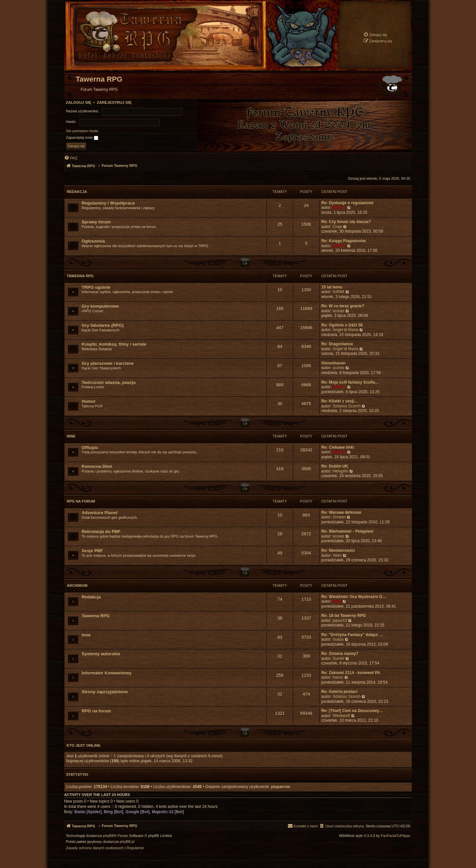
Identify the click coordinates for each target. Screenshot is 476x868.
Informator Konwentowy (107, 673)
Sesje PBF (92, 551)
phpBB (109, 836)
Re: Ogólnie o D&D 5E (342, 325)
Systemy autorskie (101, 654)
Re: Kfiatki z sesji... (339, 401)
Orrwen (339, 517)
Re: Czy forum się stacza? (346, 222)
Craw (337, 227)
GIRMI (338, 292)
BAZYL (339, 208)
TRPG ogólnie (96, 287)
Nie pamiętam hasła (82, 131)
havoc (338, 677)
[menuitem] (375, 35)
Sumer (338, 659)
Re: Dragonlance (337, 344)
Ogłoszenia (93, 241)
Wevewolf (341, 716)
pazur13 (340, 621)
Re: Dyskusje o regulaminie (347, 203)
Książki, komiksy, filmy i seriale (114, 344)
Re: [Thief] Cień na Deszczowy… (352, 711)
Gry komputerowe (100, 306)
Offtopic (90, 448)
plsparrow (281, 787)
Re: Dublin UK (335, 466)
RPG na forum (81, 501)
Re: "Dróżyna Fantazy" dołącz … (352, 635)
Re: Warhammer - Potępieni (347, 531)
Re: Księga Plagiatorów (343, 241)
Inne (71, 436)
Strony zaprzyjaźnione (105, 692)
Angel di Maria (345, 330)
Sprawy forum (96, 222)
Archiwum (77, 585)
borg (337, 601)
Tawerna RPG (80, 276)
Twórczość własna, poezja (109, 382)
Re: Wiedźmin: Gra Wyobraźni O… (354, 597)
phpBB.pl (127, 842)
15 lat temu (332, 287)
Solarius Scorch (347, 406)
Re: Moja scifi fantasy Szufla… (350, 382)
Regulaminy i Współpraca (108, 203)
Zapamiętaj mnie (82, 138)
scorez (338, 311)
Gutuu (338, 639)
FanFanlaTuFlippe (396, 836)
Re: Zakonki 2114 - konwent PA (351, 673)
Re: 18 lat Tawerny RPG (344, 616)
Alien (337, 555)
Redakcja (77, 192)
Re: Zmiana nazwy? (340, 654)
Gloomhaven (333, 363)
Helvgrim (340, 471)
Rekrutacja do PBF (101, 531)
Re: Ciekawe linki (338, 447)
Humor (89, 401)
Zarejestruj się (114, 102)
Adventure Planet (99, 513)
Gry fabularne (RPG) (103, 325)
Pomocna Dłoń (97, 466)
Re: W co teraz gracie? (343, 306)
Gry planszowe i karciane (108, 363)
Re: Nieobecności (338, 550)
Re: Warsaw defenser (341, 512)
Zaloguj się (79, 102)
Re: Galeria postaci (339, 692)
